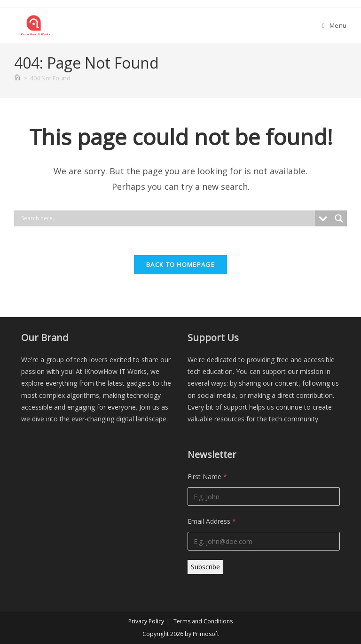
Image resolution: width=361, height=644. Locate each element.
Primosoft (206, 634)
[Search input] (167, 218)
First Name (207, 477)
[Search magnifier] (339, 218)
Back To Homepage (180, 264)
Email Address (212, 521)
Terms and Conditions (203, 621)
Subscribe (205, 567)
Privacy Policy (146, 621)
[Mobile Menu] (335, 25)
